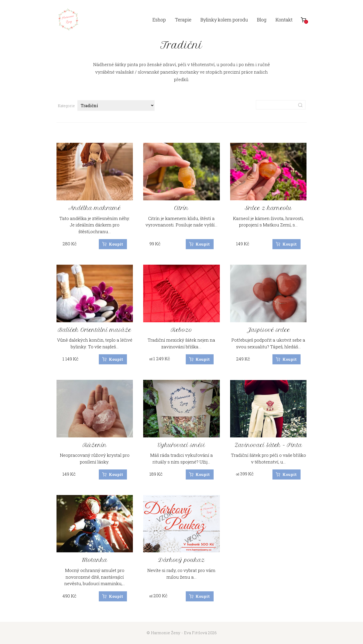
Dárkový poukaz (181, 560)
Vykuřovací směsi (181, 445)
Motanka (95, 560)
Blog (262, 20)
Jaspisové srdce (268, 330)
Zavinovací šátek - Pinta (268, 445)
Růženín (95, 445)
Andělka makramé (95, 208)
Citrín (181, 208)
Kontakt (284, 20)
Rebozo (181, 330)
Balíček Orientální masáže (95, 330)
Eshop (159, 20)
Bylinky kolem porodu (224, 20)
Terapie (183, 20)
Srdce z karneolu (268, 208)
